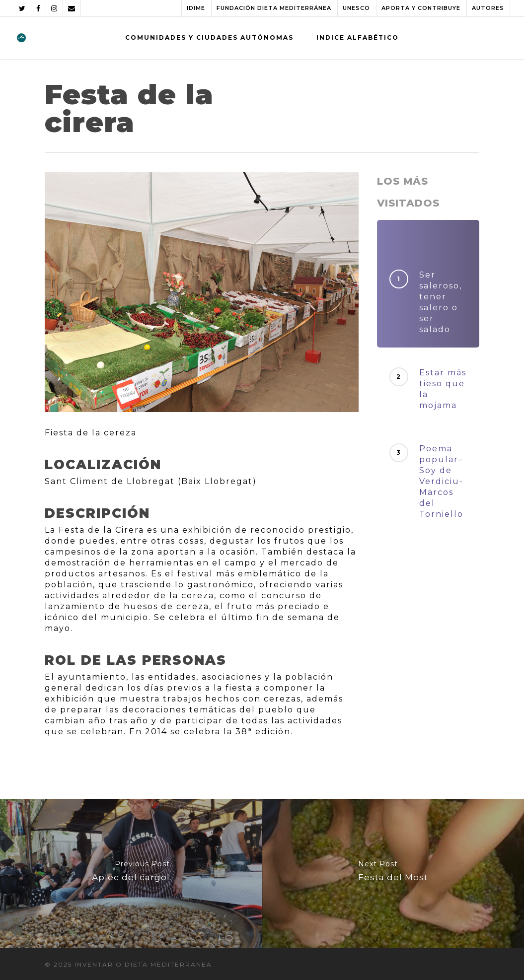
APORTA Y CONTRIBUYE (421, 8)
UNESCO (356, 8)
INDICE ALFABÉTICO (358, 37)
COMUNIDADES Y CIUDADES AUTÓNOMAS (209, 37)
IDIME (196, 8)
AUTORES (488, 8)
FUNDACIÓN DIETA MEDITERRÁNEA (274, 8)
